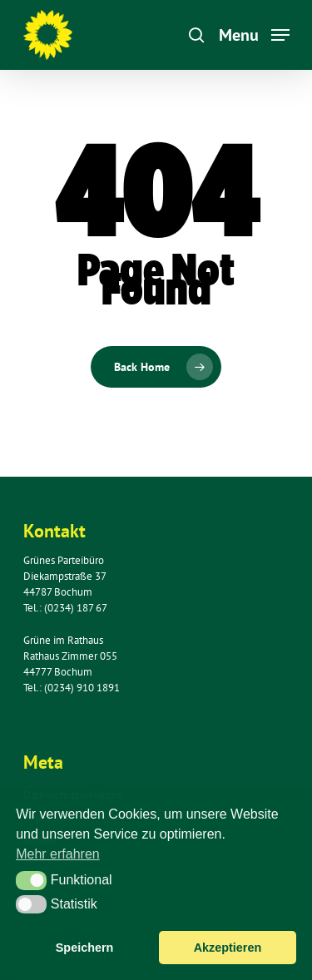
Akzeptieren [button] (228, 948)
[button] (31, 880)
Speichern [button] (85, 948)
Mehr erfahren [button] (58, 854)
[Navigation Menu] (254, 34)
